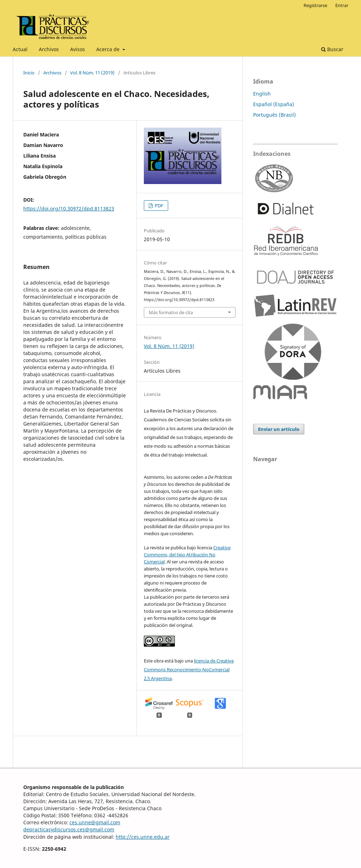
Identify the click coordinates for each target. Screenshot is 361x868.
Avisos (78, 49)
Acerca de (109, 49)
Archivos (49, 49)
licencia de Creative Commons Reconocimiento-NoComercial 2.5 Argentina (189, 670)
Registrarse (315, 5)
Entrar (342, 5)
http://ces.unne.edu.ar (143, 837)
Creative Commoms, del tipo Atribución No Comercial (187, 555)
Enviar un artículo (279, 429)
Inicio (29, 73)
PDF (158, 206)
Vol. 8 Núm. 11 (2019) (92, 73)
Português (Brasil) (274, 115)
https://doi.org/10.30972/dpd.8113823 (69, 209)
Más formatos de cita (171, 312)
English (262, 94)
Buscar (332, 49)
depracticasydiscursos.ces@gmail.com (69, 829)
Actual (20, 49)
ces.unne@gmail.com (95, 822)
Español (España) (274, 104)
